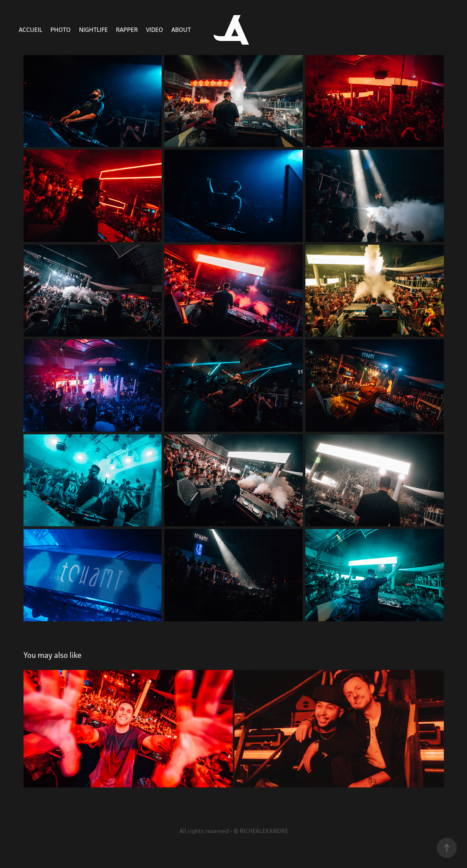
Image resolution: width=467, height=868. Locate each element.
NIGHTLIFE (93, 30)
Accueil (31, 30)
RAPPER (127, 30)
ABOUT (181, 30)
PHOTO (60, 30)
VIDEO (154, 30)
